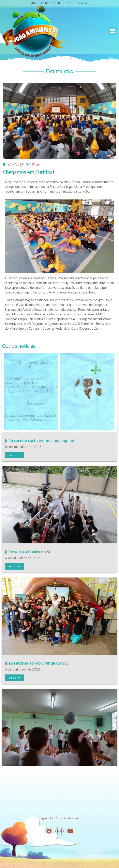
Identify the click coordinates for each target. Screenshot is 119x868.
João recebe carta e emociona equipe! (40, 440)
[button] (113, 30)
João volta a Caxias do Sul (29, 551)
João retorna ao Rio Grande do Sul (37, 662)
